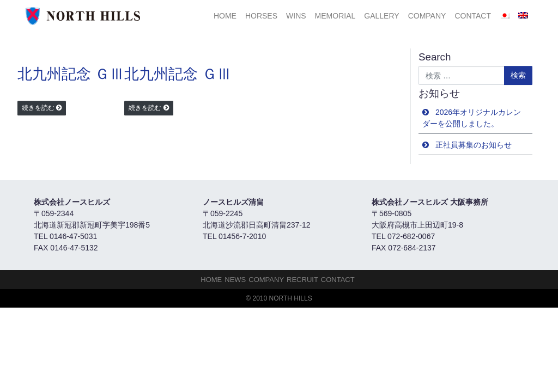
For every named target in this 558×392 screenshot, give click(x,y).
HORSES (261, 16)
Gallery (381, 16)
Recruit (302, 280)
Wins (296, 16)
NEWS (235, 280)
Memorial (335, 16)
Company (427, 16)
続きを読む (38, 108)
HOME (225, 16)
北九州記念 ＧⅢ (71, 74)
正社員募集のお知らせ (474, 145)
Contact (473, 16)
